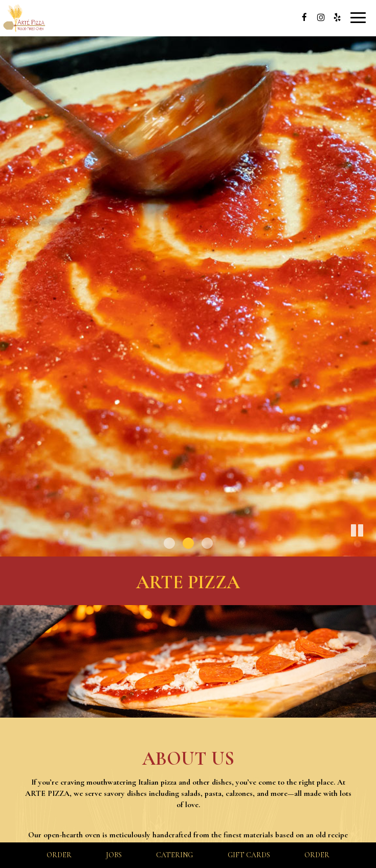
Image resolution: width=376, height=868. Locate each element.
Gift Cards (249, 855)
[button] (368, 549)
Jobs (114, 855)
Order (59, 855)
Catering (174, 855)
